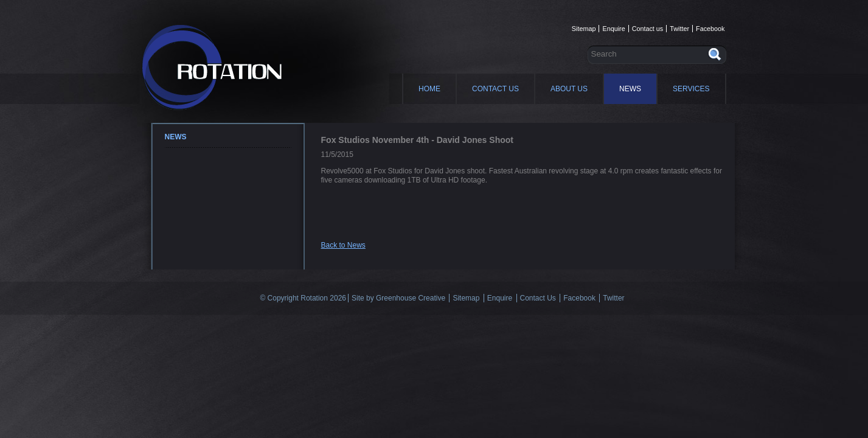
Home (429, 89)
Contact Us (495, 89)
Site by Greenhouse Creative (398, 298)
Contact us (648, 29)
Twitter (679, 29)
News (630, 89)
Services (691, 89)
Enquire (613, 29)
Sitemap (584, 29)
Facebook (710, 29)
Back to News (343, 245)
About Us (569, 89)
